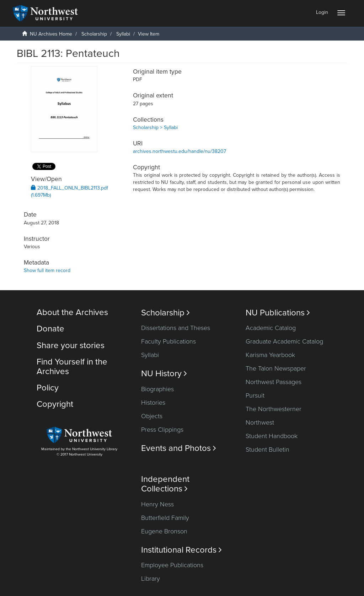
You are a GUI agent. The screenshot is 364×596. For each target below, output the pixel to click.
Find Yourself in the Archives (72, 366)
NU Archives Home (51, 34)
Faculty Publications (168, 341)
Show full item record (47, 270)
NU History (164, 374)
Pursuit (255, 395)
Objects (152, 416)
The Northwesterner (274, 409)
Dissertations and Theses (176, 328)
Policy (48, 388)
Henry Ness (157, 504)
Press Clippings (162, 430)
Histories (153, 403)
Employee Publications (172, 565)
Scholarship (94, 34)
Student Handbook (272, 436)
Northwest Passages (274, 382)
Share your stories (71, 345)
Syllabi (123, 34)
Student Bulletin (267, 449)
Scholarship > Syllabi (155, 127)
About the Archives (72, 312)
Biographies (157, 389)
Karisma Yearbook (270, 355)
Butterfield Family (165, 518)
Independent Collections (165, 484)
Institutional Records (181, 550)
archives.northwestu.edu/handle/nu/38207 (180, 151)
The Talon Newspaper (276, 368)
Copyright (55, 404)
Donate (50, 329)
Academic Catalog (271, 328)
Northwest (260, 422)
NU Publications (278, 313)
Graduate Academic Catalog (284, 341)
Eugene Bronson (164, 531)
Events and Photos (179, 448)
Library (151, 579)
